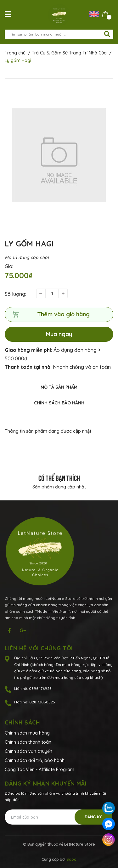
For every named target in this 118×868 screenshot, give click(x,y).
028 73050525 (42, 702)
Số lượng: (15, 294)
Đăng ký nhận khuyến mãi (46, 783)
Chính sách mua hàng (27, 733)
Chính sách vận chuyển (28, 751)
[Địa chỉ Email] (59, 817)
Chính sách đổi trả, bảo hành (35, 760)
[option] (59, 155)
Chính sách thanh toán (28, 742)
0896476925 (40, 688)
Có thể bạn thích (59, 477)
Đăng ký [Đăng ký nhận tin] (93, 817)
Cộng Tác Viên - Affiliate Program (39, 769)
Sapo (71, 859)
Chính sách (22, 722)
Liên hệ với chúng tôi (39, 648)
